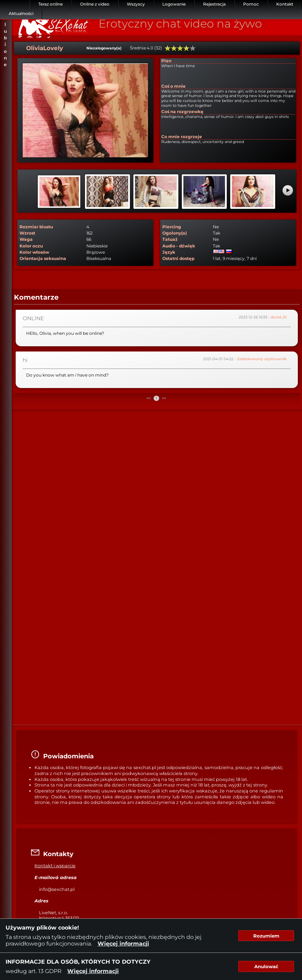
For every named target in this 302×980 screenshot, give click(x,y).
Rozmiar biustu (36, 227)
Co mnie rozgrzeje (182, 137)
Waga (26, 239)
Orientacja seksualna (43, 258)
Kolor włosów (34, 252)
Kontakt (285, 4)
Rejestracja (214, 4)
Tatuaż (170, 239)
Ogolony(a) (175, 233)
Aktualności (21, 13)
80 (186, 48)
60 (180, 48)
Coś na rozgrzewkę (182, 112)
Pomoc (251, 4)
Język (169, 252)
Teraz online (51, 4)
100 (193, 48)
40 (174, 48)
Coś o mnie (173, 86)
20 (168, 48)
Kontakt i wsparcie (55, 866)
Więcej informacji (123, 944)
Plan (166, 61)
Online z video (95, 4)
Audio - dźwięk (179, 246)
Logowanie (174, 4)
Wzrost (27, 233)
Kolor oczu (31, 246)
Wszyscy (136, 4)
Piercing (172, 227)
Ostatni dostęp (178, 258)
